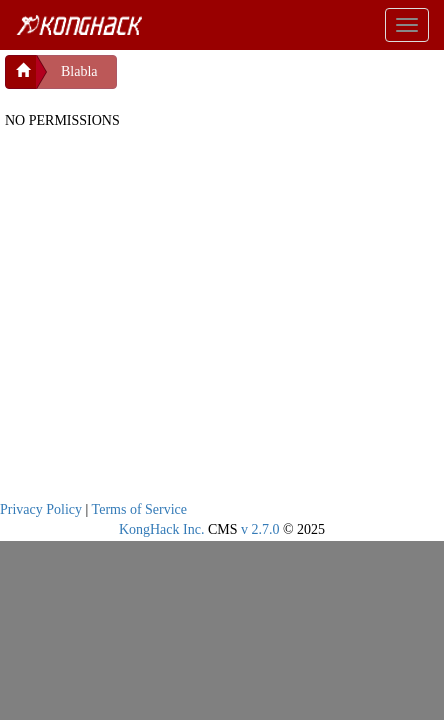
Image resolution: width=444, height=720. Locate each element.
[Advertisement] (277, 80)
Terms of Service (139, 509)
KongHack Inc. (162, 529)
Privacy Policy (41, 509)
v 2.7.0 (260, 529)
